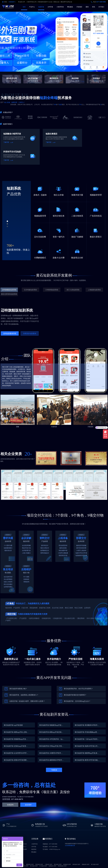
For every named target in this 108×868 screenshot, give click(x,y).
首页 (24, 7)
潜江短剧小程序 (34, 866)
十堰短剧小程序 (48, 864)
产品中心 (32, 7)
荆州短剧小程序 (39, 864)
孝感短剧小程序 (67, 864)
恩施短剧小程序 (86, 864)
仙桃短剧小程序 (52, 866)
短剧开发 (41, 7)
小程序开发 (60, 7)
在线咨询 (10, 805)
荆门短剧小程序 (95, 864)
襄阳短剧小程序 (30, 864)
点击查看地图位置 (70, 846)
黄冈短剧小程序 (76, 864)
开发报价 (79, 7)
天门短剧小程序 (43, 866)
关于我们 (101, 7)
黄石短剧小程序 (58, 864)
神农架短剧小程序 (62, 866)
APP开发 (50, 7)
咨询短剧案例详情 (10, 334)
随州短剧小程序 (25, 866)
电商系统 (34, 849)
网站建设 (70, 7)
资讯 (94, 7)
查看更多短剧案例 (30, 334)
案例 (87, 7)
